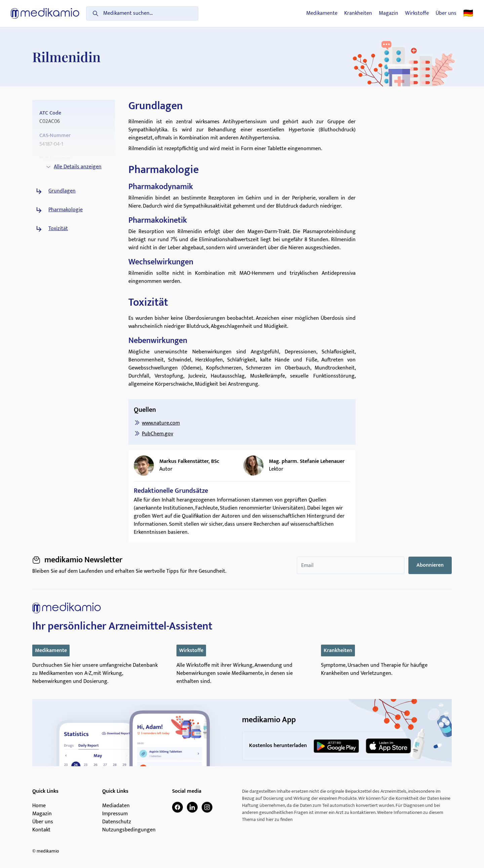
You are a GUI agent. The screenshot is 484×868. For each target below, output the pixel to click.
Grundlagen (62, 191)
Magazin (389, 13)
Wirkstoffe (417, 13)
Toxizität (58, 229)
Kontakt (41, 830)
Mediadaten (116, 806)
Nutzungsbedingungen (129, 830)
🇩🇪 (468, 13)
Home (39, 806)
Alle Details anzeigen (74, 167)
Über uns (446, 13)
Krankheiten (358, 13)
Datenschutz (117, 822)
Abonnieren (430, 565)
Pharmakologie (66, 210)
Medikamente (322, 13)
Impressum (115, 814)
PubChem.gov (157, 434)
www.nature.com (161, 423)
